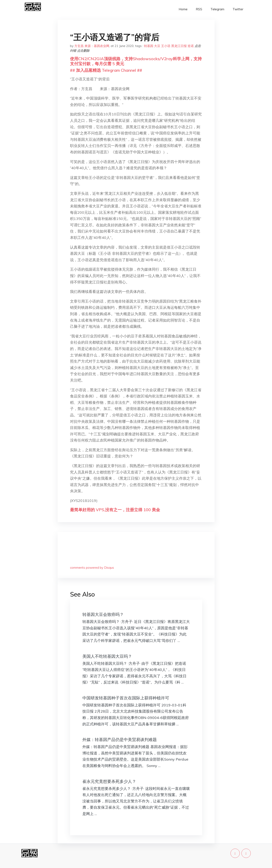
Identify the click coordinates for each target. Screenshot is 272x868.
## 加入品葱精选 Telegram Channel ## (106, 70)
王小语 (166, 46)
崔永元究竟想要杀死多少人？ (109, 781)
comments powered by (92, 568)
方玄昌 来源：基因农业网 (92, 46)
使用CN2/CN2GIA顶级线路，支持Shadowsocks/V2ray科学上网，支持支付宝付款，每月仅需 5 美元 (136, 61)
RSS (199, 9)
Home (183, 9)
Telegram (217, 9)
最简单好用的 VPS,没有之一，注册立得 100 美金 (115, 510)
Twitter (238, 9)
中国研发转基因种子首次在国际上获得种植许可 (126, 698)
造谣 (191, 46)
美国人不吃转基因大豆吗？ (107, 656)
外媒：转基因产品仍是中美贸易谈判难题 (120, 739)
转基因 (149, 46)
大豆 (157, 46)
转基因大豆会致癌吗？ (103, 614)
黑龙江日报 (179, 46)
